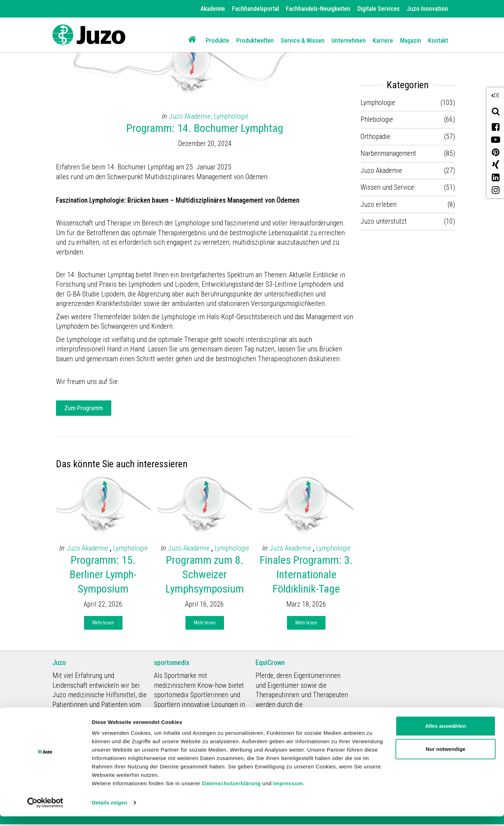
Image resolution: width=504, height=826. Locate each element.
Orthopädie (375, 136)
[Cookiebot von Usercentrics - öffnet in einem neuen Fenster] (45, 812)
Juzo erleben (379, 204)
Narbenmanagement (388, 153)
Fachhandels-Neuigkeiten (318, 9)
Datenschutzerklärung (231, 793)
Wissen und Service (387, 187)
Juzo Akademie (88, 548)
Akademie (213, 9)
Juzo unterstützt (384, 221)
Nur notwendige (445, 758)
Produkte (218, 40)
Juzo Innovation (427, 9)
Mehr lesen (103, 623)
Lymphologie (231, 116)
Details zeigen (109, 812)
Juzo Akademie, (191, 116)
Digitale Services (379, 9)
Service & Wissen (303, 40)
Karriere (383, 40)
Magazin (411, 40)
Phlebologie (377, 119)
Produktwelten (255, 40)
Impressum (288, 793)
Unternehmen (349, 40)
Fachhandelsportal (255, 9)
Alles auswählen (446, 736)
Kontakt (438, 40)
